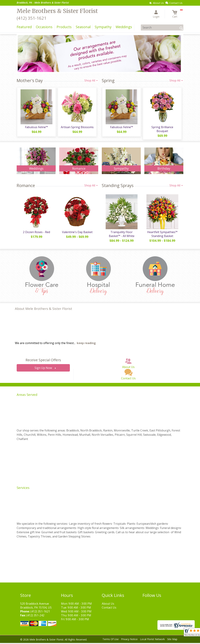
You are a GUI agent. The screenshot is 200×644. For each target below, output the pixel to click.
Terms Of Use (111, 640)
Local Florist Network (152, 640)
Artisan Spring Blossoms (77, 128)
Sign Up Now (43, 369)
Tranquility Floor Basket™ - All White (121, 235)
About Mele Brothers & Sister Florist (44, 310)
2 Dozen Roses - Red (36, 233)
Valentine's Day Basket (77, 233)
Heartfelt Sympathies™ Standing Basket (162, 235)
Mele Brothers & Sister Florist (57, 11)
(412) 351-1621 (32, 18)
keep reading (86, 344)
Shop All (91, 80)
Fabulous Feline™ (36, 128)
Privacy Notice (129, 640)
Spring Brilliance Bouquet (162, 130)
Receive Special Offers (43, 361)
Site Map (172, 640)
